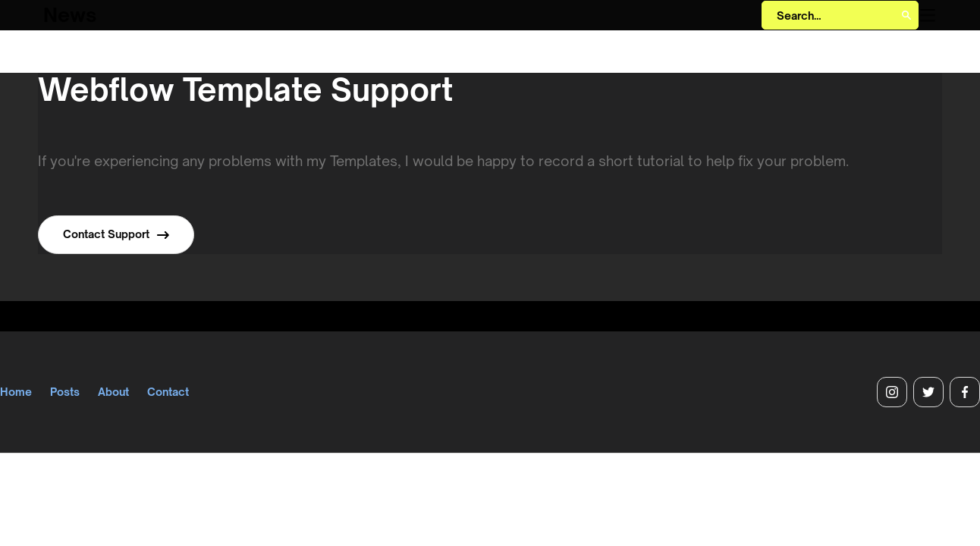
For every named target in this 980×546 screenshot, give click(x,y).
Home (16, 392)
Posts (65, 392)
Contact (168, 392)
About (113, 392)
